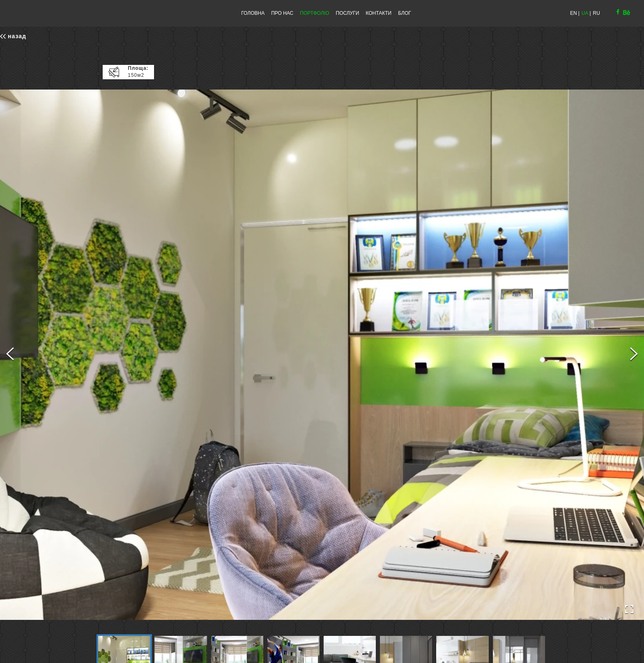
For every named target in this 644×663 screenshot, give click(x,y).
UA (585, 13)
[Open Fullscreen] (629, 609)
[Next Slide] (634, 355)
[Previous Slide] (10, 355)
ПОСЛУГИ (348, 13)
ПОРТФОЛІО (314, 13)
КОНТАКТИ (378, 13)
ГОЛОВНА (253, 13)
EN (574, 13)
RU (597, 13)
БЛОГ (405, 13)
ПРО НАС (282, 13)
